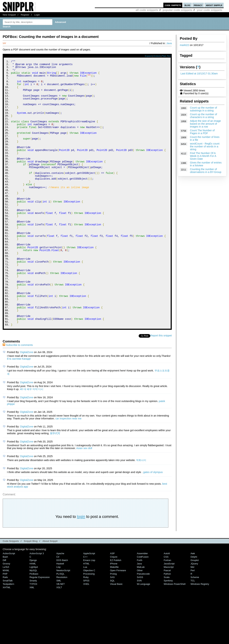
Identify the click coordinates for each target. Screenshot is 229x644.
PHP (5, 624)
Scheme (195, 627)
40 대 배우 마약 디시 (32, 439)
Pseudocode (143, 624)
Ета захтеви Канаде (19, 409)
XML (32, 637)
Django (33, 610)
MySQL (33, 620)
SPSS (86, 630)
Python (167, 624)
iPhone (114, 614)
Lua (85, 617)
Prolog (113, 624)
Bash (5, 607)
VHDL (86, 634)
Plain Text (166, 56)
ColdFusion (143, 607)
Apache (60, 603)
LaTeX (6, 617)
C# (58, 607)
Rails (5, 627)
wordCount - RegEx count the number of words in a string (205, 146)
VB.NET (61, 634)
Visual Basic (116, 634)
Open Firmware (118, 620)
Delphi (194, 607)
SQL (112, 630)
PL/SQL (60, 624)
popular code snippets (177, 10)
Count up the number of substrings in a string (204, 109)
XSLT (59, 637)
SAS (112, 627)
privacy (198, 5)
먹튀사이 (141, 510)
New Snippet (9, 15)
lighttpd (34, 617)
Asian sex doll (84, 498)
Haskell (60, 614)
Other (140, 620)
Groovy (6, 614)
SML (59, 630)
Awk (193, 603)
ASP (112, 603)
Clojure (114, 607)
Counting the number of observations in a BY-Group (206, 171)
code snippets (173, 5)
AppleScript (89, 603)
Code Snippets (11, 591)
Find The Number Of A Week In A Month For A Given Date (203, 156)
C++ (85, 607)
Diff (4, 610)
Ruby (86, 627)
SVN (139, 630)
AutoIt (167, 603)
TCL (193, 630)
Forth (140, 610)
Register (25, 15)
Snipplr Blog (31, 591)
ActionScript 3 (37, 603)
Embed (157, 56)
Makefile (114, 617)
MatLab (141, 617)
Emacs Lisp (89, 610)
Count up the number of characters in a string (204, 116)
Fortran (167, 610)
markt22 (184, 45)
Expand (148, 56)
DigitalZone (27, 402)
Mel (192, 617)
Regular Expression (40, 627)
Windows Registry (200, 634)
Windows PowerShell (175, 634)
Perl (193, 620)
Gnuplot (195, 610)
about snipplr (214, 5)
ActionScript (9, 603)
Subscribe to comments (18, 395)
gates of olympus (153, 522)
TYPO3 (33, 634)
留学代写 (55, 483)
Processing (89, 624)
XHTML (7, 637)
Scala (167, 627)
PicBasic (34, 624)
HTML (86, 614)
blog (187, 5)
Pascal (167, 620)
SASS (140, 627)
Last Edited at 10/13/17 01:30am (199, 74)
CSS (166, 607)
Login (37, 15)
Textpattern (8, 634)
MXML (6, 620)
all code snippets (147, 10)
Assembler (142, 603)
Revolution (62, 627)
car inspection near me (69, 468)
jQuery (194, 614)
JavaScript (169, 614)
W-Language (143, 634)
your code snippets (209, 10)
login (81, 566)
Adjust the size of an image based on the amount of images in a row (205, 124)
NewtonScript (63, 620)
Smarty (33, 630)
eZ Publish (116, 610)
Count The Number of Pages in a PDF (202, 132)
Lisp (59, 617)
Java (169, 43)
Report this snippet (161, 385)
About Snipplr (50, 591)
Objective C (89, 620)
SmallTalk (8, 630)
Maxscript (169, 617)
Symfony (168, 630)
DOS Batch (62, 610)
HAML (33, 614)
